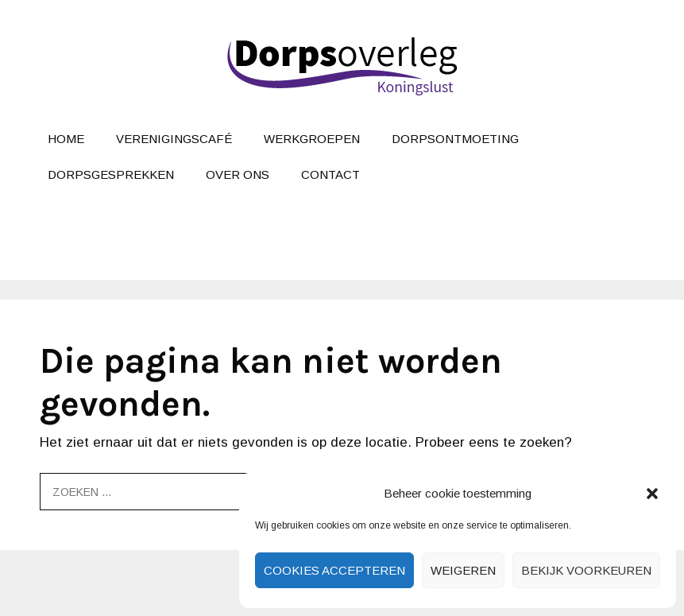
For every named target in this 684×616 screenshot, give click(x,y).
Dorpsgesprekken (111, 174)
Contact (330, 174)
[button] (652, 494)
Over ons (238, 174)
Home (66, 139)
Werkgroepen (312, 139)
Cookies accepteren (334, 570)
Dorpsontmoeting (455, 139)
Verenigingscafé (174, 139)
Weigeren (463, 570)
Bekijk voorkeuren (586, 570)
